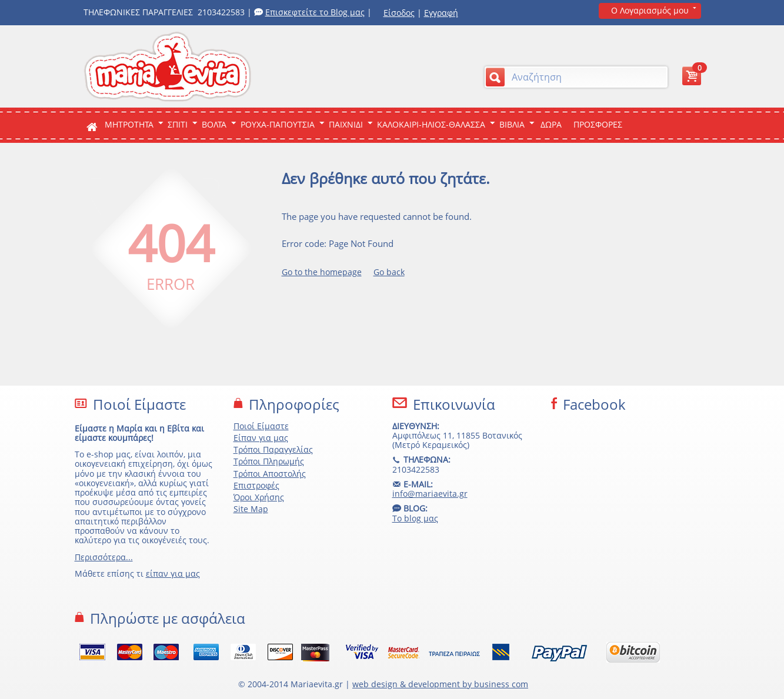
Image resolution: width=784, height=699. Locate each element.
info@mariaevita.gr (430, 494)
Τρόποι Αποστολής (270, 474)
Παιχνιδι (346, 124)
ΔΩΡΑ (551, 124)
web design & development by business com (440, 684)
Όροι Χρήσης (259, 497)
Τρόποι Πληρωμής (269, 461)
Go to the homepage (322, 272)
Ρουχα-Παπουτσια (278, 124)
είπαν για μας (173, 573)
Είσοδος (399, 13)
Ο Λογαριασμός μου (650, 10)
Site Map (251, 509)
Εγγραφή (441, 13)
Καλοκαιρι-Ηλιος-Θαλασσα (431, 124)
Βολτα (214, 124)
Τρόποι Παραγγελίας (273, 449)
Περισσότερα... (104, 557)
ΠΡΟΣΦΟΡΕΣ (598, 124)
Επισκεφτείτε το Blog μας (315, 12)
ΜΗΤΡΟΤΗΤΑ (129, 124)
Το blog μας (415, 518)
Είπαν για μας (261, 438)
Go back (389, 272)
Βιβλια (512, 124)
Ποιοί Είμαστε (261, 426)
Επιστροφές (256, 485)
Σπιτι (178, 124)
